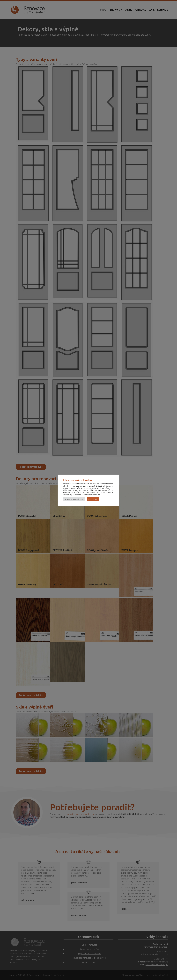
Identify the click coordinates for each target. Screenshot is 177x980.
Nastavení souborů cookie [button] (74, 499)
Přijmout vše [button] (93, 499)
